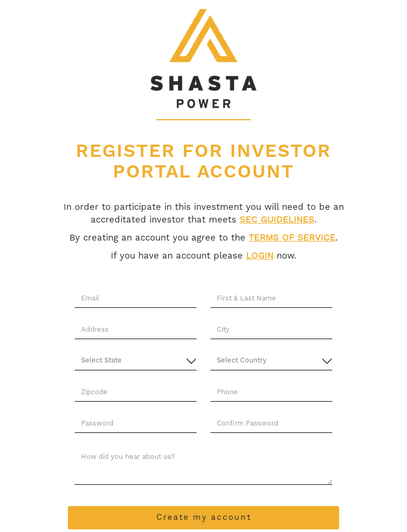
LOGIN (260, 256)
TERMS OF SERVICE (292, 238)
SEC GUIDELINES (277, 220)
